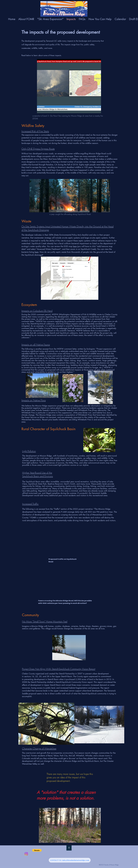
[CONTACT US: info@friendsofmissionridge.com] (70, 860)
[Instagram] (26, 854)
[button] (37, 850)
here (75, 246)
